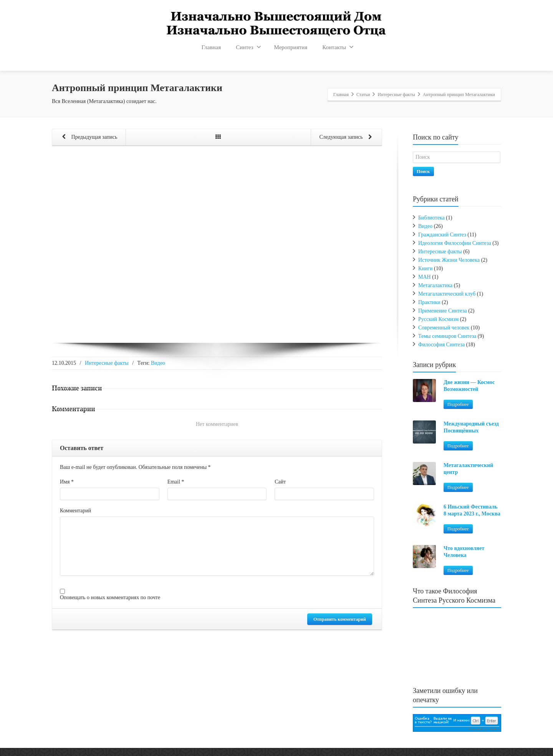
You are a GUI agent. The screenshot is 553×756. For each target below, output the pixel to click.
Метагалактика (435, 285)
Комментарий (75, 511)
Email (176, 482)
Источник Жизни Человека (449, 260)
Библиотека (431, 218)
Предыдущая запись (88, 138)
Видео (158, 363)
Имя (67, 482)
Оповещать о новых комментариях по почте (110, 597)
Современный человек (444, 328)
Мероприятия (291, 47)
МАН (425, 277)
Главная (211, 47)
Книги (426, 268)
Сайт (280, 482)
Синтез (248, 47)
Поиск (423, 171)
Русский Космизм (438, 319)
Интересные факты (107, 363)
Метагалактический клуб (447, 294)
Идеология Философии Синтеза (455, 243)
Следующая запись (347, 138)
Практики (429, 302)
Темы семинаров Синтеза (447, 336)
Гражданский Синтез (442, 235)
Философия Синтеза (441, 345)
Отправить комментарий (340, 619)
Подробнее (458, 404)
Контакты (338, 47)
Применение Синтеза (443, 311)
